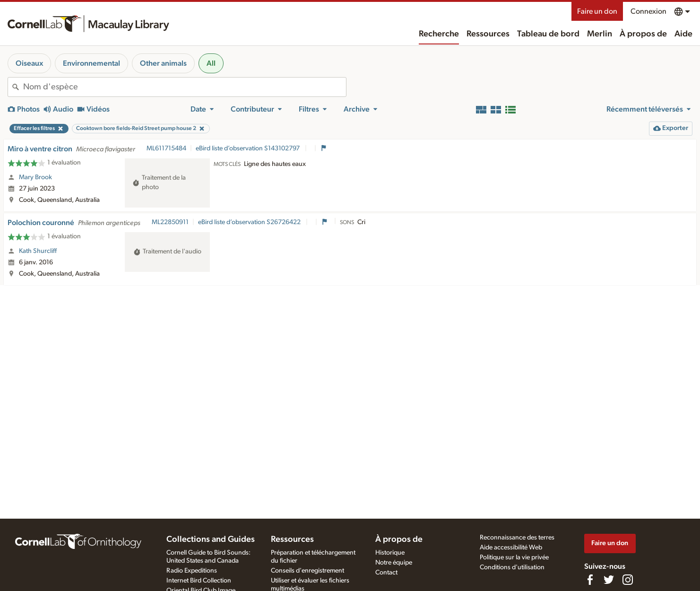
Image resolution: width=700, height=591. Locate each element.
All (211, 63)
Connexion (648, 11)
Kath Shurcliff (38, 251)
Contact (386, 573)
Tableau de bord (548, 34)
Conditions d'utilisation (512, 567)
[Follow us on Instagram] (628, 580)
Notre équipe (394, 563)
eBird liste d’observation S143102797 (248, 148)
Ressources (488, 34)
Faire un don (597, 11)
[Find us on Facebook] (590, 580)
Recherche (439, 34)
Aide (683, 34)
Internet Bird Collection (199, 581)
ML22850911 (170, 222)
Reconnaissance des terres (517, 538)
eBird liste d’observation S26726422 (250, 222)
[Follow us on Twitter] (609, 580)
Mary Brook (35, 177)
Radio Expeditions (192, 571)
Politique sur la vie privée (514, 557)
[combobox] (185, 87)
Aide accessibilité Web (511, 548)
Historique (390, 553)
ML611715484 (166, 148)
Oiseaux (29, 63)
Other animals (163, 63)
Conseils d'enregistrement (307, 571)
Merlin (600, 34)
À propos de (643, 34)
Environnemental (91, 63)
